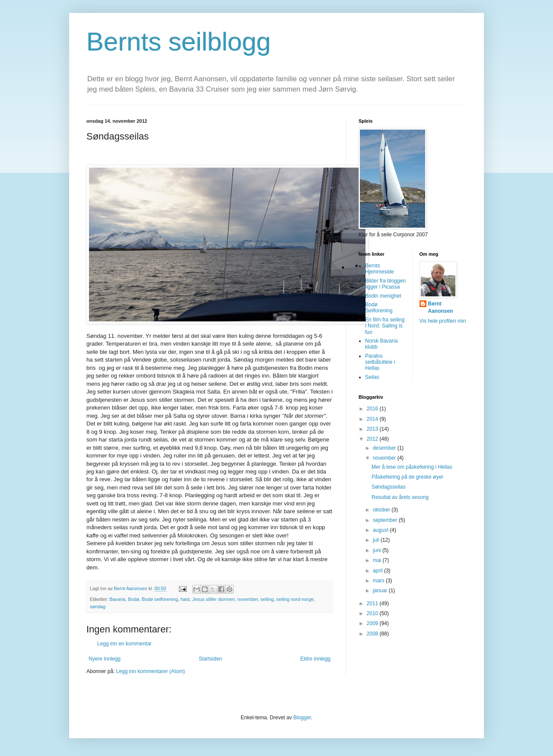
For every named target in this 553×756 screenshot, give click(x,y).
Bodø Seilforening (379, 308)
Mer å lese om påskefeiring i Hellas (412, 467)
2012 (373, 439)
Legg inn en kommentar (124, 644)
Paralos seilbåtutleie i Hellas (380, 362)
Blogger (302, 718)
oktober (382, 510)
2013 (373, 429)
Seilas (372, 377)
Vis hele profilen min (443, 321)
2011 (373, 604)
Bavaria (118, 599)
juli (377, 540)
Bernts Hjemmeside (380, 269)
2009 (373, 623)
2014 (373, 419)
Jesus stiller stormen (213, 599)
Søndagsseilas (389, 487)
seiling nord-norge (295, 599)
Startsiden (210, 659)
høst (185, 599)
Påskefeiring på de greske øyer (407, 477)
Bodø (133, 599)
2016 (373, 409)
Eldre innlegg (315, 659)
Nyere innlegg (105, 659)
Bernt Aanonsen (441, 307)
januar (381, 591)
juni (378, 550)
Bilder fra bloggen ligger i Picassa (385, 284)
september (386, 520)
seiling (267, 599)
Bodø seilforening (160, 599)
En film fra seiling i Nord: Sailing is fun (385, 326)
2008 (373, 634)
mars (379, 581)
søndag (98, 607)
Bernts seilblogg (179, 42)
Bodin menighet (383, 296)
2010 (373, 613)
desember (385, 448)
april (378, 571)
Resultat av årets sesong (400, 497)
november (247, 599)
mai (378, 560)
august (381, 530)
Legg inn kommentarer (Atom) (151, 671)
